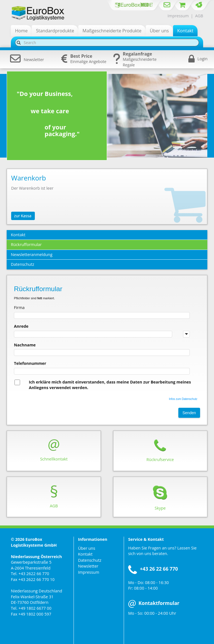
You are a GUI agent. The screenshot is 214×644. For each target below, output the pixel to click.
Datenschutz (90, 560)
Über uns (87, 548)
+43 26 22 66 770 (159, 569)
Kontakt (85, 554)
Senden (189, 413)
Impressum (178, 16)
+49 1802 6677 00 (35, 608)
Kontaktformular (154, 603)
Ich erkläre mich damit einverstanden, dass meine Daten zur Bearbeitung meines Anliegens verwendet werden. (110, 385)
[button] (186, 334)
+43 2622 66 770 (34, 574)
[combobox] (102, 334)
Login (203, 59)
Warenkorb (29, 178)
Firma (19, 307)
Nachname (25, 345)
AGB (199, 16)
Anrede (21, 326)
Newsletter (27, 60)
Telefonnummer (30, 363)
